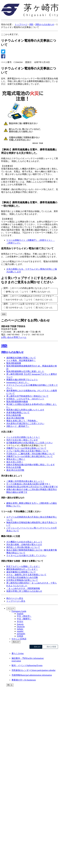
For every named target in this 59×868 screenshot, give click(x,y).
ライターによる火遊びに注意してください (26, 555)
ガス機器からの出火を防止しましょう (24, 542)
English (20, 614)
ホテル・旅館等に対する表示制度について (26, 575)
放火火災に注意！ (15, 462)
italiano (20, 629)
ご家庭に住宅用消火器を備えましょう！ (25, 481)
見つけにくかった (44, 308)
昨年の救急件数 (14, 415)
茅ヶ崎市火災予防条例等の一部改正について (27, 396)
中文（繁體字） (24, 619)
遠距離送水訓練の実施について (21, 358)
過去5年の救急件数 (15, 418)
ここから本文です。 (11, 34)
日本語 (20, 636)
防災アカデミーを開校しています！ (23, 566)
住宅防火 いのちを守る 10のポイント (25, 399)
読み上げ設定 (51, 647)
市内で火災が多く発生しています (22, 440)
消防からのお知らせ (45, 24)
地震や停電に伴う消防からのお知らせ (24, 591)
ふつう (25, 292)
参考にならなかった (41, 292)
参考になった (12, 292)
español (20, 631)
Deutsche (21, 627)
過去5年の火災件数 (15, 470)
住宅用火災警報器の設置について (22, 580)
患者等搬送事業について (18, 413)
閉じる (10, 685)
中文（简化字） (24, 616)
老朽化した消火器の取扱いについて (23, 547)
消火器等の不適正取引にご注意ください (25, 423)
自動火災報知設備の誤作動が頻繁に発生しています (31, 465)
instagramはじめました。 (18, 382)
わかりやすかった (14, 300)
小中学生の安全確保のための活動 (22, 577)
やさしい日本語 (19, 639)
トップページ (21, 24)
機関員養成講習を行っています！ (22, 569)
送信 (4, 314)
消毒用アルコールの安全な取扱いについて (26, 448)
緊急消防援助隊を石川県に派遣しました (25, 371)
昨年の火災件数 (14, 467)
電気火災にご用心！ (16, 459)
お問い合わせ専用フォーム (14, 337)
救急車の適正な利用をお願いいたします (25, 410)
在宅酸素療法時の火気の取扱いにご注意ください (29, 443)
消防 (31, 24)
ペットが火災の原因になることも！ (23, 437)
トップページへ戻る (16, 601)
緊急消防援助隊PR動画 (17, 402)
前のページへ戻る (15, 598)
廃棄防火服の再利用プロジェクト (22, 380)
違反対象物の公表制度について (21, 572)
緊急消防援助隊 (14, 363)
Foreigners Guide (19, 611)
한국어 (20, 622)
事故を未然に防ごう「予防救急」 (22, 421)
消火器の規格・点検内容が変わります (24, 545)
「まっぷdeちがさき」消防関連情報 (23, 588)
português (21, 634)
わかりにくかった (44, 300)
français (20, 624)
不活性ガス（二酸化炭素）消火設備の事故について (31, 454)
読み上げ (16, 642)
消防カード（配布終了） (18, 426)
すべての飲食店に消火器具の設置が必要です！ (28, 484)
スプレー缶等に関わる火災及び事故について (27, 451)
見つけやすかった (14, 308)
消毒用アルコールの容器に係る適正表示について (29, 456)
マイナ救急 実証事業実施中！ (21, 360)
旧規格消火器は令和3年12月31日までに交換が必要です (32, 487)
